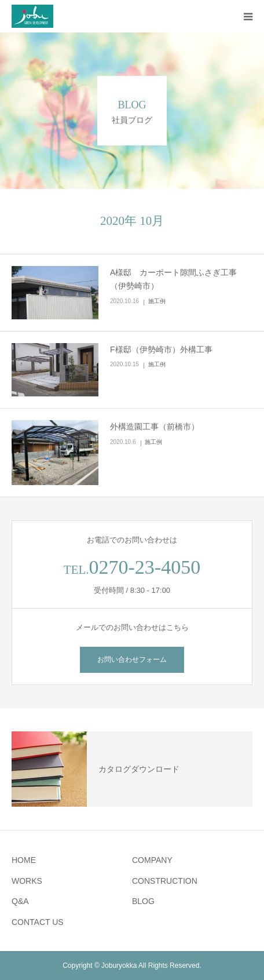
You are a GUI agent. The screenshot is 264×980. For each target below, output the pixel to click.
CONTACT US (38, 922)
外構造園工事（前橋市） (155, 427)
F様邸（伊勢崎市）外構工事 (161, 349)
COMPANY (152, 860)
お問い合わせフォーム (132, 660)
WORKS (27, 881)
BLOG (143, 901)
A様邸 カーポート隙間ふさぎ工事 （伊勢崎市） (177, 279)
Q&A (20, 901)
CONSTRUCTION (165, 881)
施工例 (157, 301)
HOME (24, 860)
